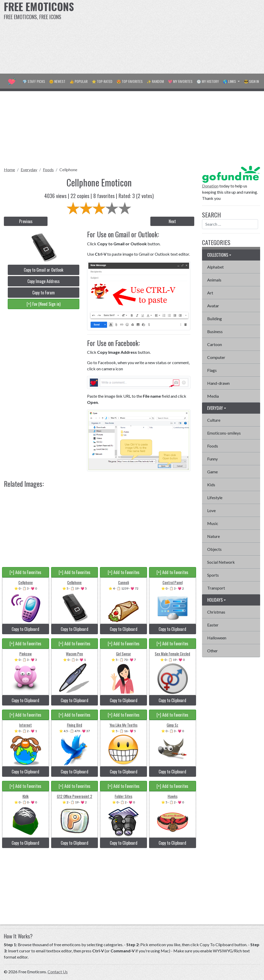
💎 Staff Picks (34, 81)
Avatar (213, 306)
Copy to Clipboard (25, 629)
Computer (216, 357)
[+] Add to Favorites (25, 572)
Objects (214, 549)
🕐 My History (208, 81)
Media (213, 396)
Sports (213, 575)
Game (212, 472)
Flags (212, 370)
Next (172, 221)
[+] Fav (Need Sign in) (44, 304)
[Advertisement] (178, 36)
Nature (213, 536)
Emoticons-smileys (224, 433)
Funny (212, 459)
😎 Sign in (251, 81)
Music (213, 523)
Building (215, 319)
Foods (48, 170)
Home (9, 170)
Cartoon (215, 344)
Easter (213, 625)
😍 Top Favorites (130, 81)
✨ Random (155, 81)
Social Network (221, 562)
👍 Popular (79, 81)
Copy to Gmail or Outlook (44, 270)
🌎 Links (230, 81)
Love (211, 510)
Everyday (29, 170)
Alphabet (215, 267)
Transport (216, 588)
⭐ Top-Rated (102, 81)
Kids (211, 485)
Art (210, 293)
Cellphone (68, 170)
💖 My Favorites (180, 81)
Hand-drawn (218, 383)
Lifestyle (215, 497)
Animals (214, 280)
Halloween (217, 638)
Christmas (216, 612)
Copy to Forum (44, 293)
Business (215, 331)
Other (212, 651)
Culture (214, 420)
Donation (210, 186)
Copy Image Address (44, 281)
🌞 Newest (57, 81)
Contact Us (58, 972)
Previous (26, 221)
